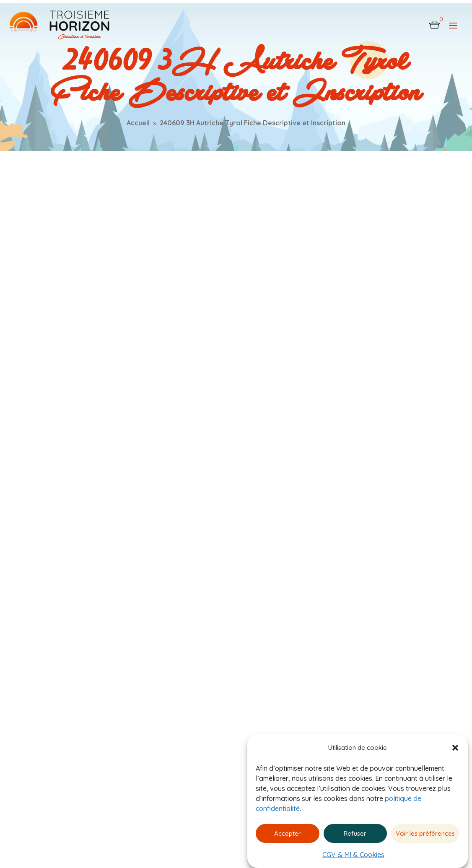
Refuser (355, 833)
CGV (256, 649)
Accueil (197, 649)
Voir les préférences (425, 833)
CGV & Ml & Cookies (353, 855)
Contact (199, 732)
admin (67, 213)
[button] (455, 748)
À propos (202, 711)
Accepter (288, 833)
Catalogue (204, 680)
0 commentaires (142, 213)
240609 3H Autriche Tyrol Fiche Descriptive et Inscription (157, 249)
